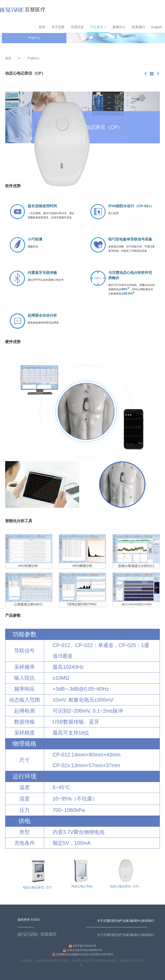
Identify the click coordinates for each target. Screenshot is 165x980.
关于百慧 (58, 27)
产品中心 (34, 58)
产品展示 (126, 935)
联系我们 (138, 27)
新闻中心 (119, 27)
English (157, 27)
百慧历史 (77, 27)
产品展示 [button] (98, 27)
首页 (42, 27)
